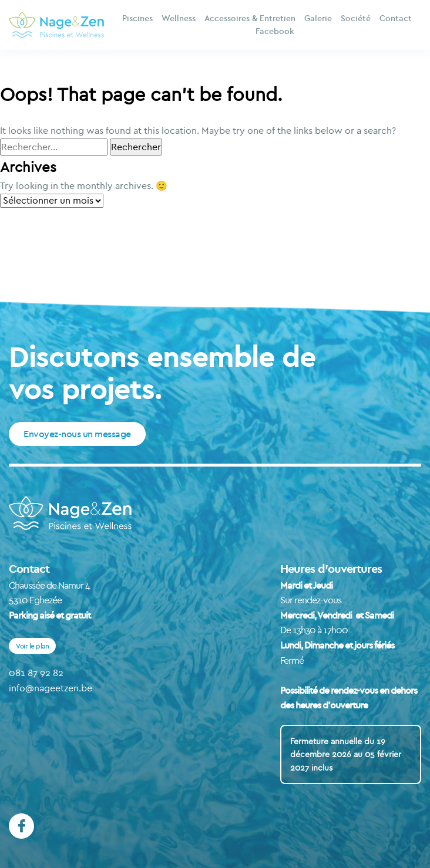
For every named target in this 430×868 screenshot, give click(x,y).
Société (356, 18)
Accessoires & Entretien (250, 18)
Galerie (318, 18)
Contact (396, 18)
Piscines (137, 18)
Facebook (275, 31)
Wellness (179, 18)
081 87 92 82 (36, 673)
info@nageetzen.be (51, 688)
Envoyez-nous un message (77, 434)
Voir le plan (32, 646)
